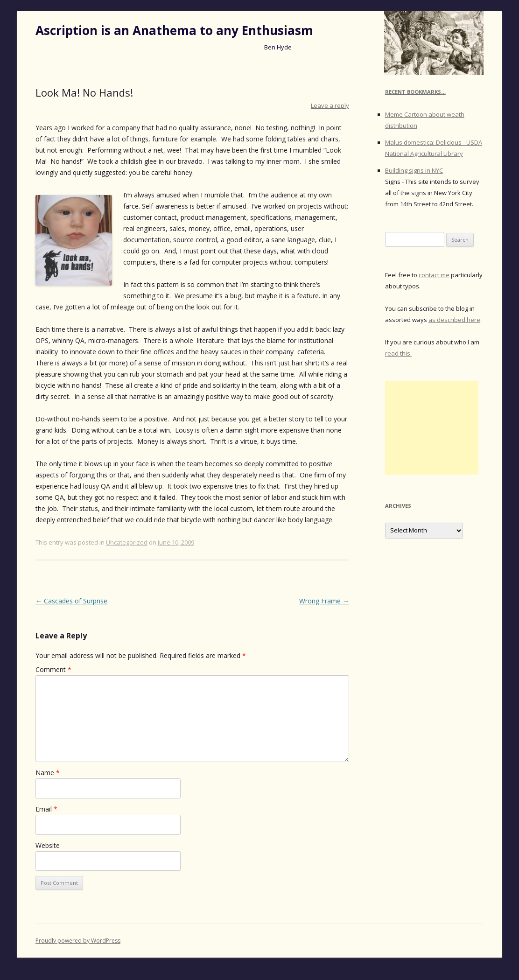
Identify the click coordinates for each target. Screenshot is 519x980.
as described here (454, 320)
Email (46, 809)
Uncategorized (127, 542)
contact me (434, 275)
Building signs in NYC (414, 170)
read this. (398, 353)
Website (48, 845)
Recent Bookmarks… (415, 92)
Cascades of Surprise (71, 601)
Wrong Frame (324, 601)
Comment (53, 669)
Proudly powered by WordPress (78, 941)
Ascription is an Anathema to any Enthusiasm (174, 30)
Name (48, 773)
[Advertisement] (432, 428)
